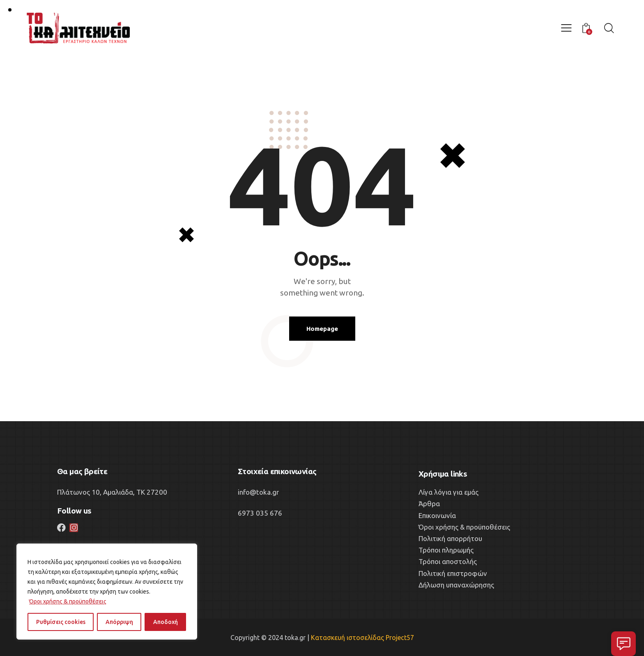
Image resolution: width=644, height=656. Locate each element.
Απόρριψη (119, 622)
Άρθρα (429, 503)
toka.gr (295, 638)
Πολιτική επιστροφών (453, 573)
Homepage (322, 329)
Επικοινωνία (437, 515)
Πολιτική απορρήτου (450, 538)
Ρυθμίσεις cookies (61, 622)
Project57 (400, 638)
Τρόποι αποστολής (448, 561)
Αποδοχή (166, 622)
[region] (107, 592)
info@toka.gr (258, 492)
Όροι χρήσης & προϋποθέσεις (68, 601)
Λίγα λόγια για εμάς (448, 492)
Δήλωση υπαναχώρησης (456, 585)
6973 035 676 (260, 513)
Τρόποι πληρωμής (446, 550)
